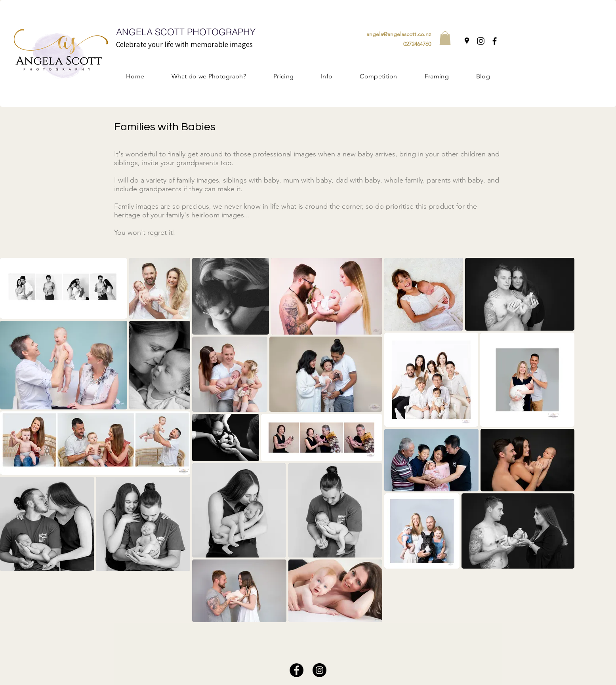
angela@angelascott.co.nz (399, 34)
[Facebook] (495, 41)
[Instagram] (481, 41)
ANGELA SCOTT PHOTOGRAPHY (186, 32)
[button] (445, 38)
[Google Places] (467, 41)
